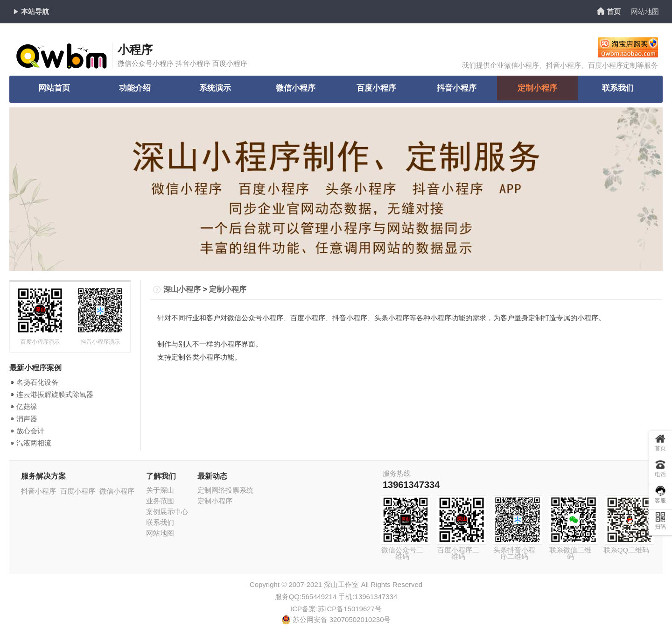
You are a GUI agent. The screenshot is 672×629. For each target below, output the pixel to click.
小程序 (135, 49)
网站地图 (645, 11)
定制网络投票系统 (225, 490)
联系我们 (618, 89)
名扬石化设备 (37, 382)
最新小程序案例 (35, 368)
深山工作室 (341, 584)
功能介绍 (135, 89)
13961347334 (411, 485)
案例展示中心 (167, 512)
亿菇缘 (27, 406)
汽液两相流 (34, 443)
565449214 (319, 597)
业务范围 (160, 501)
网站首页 (54, 89)
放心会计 (30, 431)
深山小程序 (182, 289)
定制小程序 (537, 89)
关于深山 (160, 490)
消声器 (27, 419)
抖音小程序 (457, 89)
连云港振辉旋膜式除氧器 (55, 394)
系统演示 (215, 89)
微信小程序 (296, 89)
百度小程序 (376, 89)
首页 (614, 11)
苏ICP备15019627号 (350, 609)
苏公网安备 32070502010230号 (336, 620)
